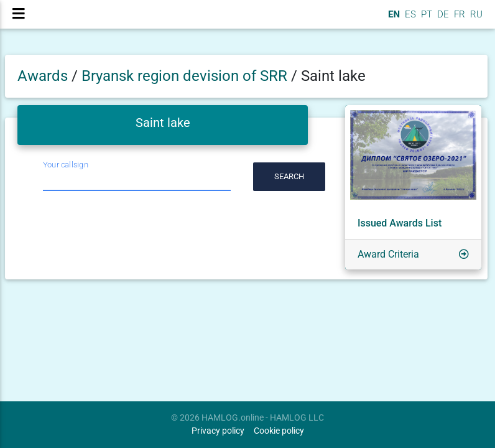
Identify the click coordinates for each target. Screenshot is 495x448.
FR (458, 19)
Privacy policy (218, 431)
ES (409, 19)
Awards (43, 76)
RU (476, 19)
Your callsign (66, 165)
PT (425, 19)
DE (442, 19)
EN (393, 19)
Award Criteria (388, 254)
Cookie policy (279, 431)
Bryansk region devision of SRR (186, 76)
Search (289, 176)
